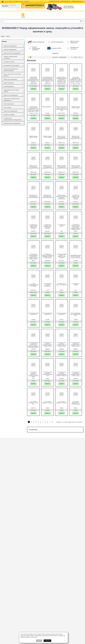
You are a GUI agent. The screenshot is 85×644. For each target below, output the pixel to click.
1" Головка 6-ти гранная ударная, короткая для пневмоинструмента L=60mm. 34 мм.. (76, 227)
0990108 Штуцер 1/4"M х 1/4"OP (76, 107)
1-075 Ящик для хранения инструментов (47, 285)
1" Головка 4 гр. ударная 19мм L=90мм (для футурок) (33, 226)
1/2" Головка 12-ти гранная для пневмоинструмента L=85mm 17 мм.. (76, 344)
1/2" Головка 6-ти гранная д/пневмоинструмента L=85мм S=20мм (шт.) (62, 374)
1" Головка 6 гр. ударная (62, 225)
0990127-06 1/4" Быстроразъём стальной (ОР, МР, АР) (62, 137)
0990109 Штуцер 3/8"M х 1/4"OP (33, 137)
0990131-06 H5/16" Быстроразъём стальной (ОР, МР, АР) (62, 167)
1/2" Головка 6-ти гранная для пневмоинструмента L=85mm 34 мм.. (76, 374)
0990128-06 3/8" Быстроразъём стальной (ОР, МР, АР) (76, 137)
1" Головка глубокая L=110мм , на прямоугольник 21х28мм (62, 256)
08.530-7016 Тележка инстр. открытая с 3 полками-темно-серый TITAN (62, 109)
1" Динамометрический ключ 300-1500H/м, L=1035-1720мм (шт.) (76, 256)
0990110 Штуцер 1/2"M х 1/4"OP (47, 137)
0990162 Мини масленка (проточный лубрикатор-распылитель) (62, 197)
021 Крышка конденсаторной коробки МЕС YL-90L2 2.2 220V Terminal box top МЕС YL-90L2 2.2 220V (76, 80)
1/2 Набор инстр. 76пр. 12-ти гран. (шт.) (62, 284)
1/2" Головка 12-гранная (76, 284)
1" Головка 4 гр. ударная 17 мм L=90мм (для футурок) (76, 197)
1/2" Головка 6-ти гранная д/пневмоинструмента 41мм (47, 374)
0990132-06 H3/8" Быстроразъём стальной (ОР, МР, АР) (76, 167)
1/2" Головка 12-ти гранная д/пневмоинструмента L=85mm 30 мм (47, 344)
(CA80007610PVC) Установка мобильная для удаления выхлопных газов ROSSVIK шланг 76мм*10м (62, 80)
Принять (39, 641)
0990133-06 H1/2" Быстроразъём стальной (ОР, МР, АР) (33, 196)
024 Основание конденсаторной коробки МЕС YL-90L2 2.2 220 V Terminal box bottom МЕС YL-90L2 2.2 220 (33, 110)
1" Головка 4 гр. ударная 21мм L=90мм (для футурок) (47, 226)
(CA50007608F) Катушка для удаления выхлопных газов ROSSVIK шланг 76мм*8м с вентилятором (33, 80)
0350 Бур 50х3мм (46, 107)
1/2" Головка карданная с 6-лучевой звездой (76, 403)
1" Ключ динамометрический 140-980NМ (33, 285)
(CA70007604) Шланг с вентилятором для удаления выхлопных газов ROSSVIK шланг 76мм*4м (47, 80)
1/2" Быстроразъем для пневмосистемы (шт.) (76, 314)
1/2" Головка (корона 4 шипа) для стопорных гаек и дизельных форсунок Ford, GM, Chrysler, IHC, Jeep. (33, 346)
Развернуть (55, 53)
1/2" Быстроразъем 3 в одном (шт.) (33, 314)
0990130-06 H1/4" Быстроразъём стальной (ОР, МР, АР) (47, 167)
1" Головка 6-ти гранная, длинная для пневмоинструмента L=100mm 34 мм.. (47, 256)
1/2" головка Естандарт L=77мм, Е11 (33, 403)
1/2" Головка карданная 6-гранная (47, 402)
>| (52, 422)
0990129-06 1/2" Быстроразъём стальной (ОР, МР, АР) (33, 167)
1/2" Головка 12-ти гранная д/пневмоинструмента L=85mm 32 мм (62, 344)
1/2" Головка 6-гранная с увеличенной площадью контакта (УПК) (33, 374)
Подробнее (47, 641)
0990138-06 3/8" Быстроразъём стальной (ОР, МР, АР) (47, 196)
